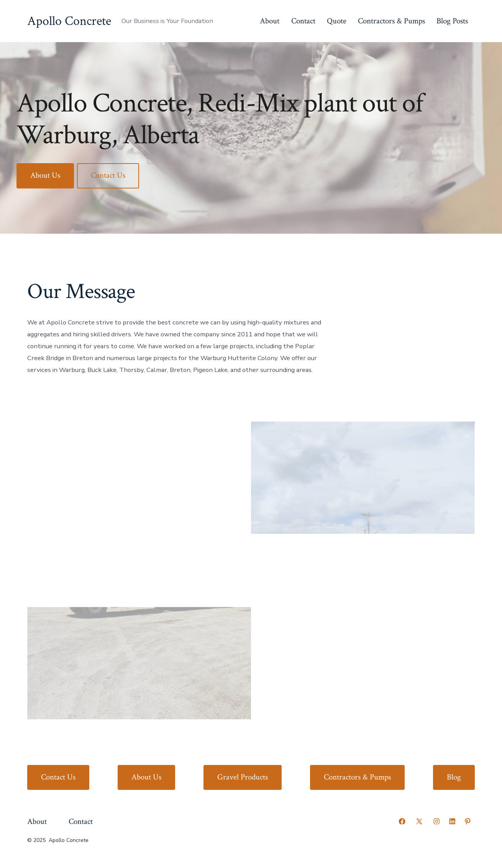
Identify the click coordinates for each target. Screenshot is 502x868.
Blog (454, 777)
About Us (45, 175)
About (270, 21)
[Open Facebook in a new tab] (402, 821)
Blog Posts (452, 21)
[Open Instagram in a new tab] (436, 821)
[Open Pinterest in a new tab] (468, 821)
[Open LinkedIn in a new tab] (452, 821)
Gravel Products (243, 777)
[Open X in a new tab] (419, 821)
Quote (337, 21)
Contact (303, 21)
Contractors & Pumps (391, 21)
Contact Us (108, 175)
